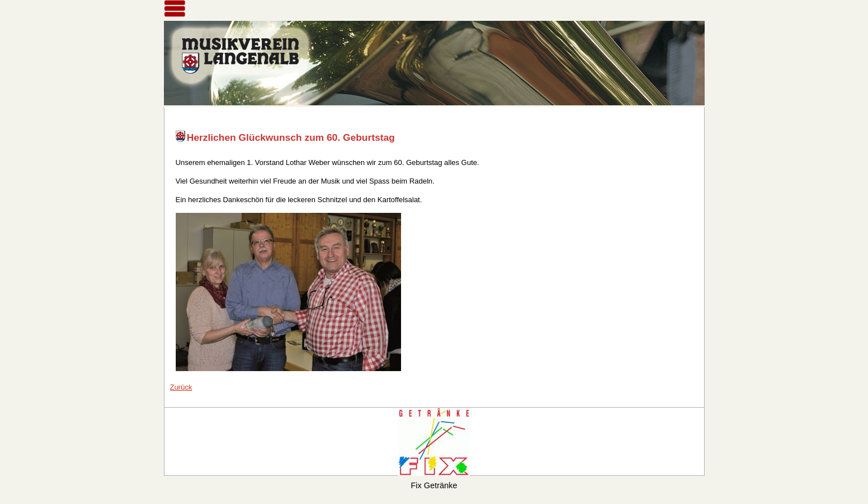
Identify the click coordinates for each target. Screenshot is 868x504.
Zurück (181, 387)
